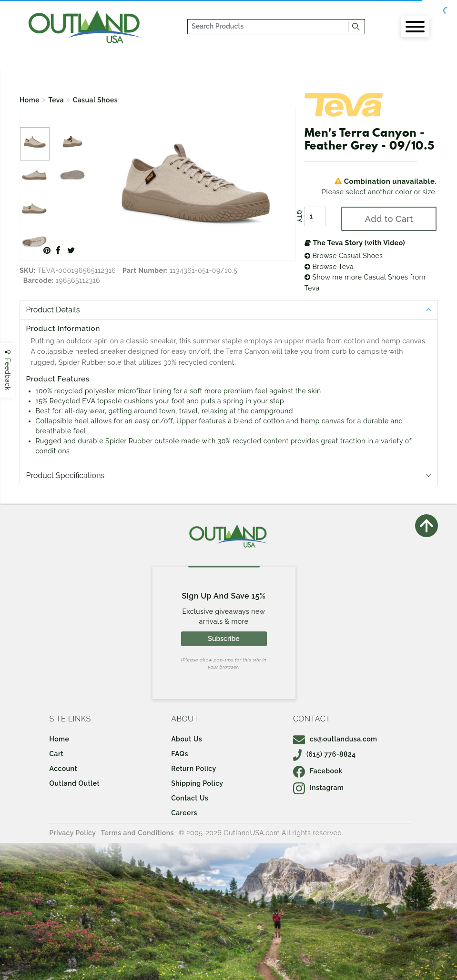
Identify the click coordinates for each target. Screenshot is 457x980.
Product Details (53, 310)
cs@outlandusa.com (335, 739)
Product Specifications (66, 475)
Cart (56, 754)
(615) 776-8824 (325, 754)
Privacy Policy (72, 833)
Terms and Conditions (137, 833)
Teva (56, 100)
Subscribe (223, 639)
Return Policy (193, 769)
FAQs (180, 754)
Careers (184, 813)
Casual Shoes (96, 100)
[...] (268, 27)
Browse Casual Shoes (344, 256)
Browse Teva (329, 267)
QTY (299, 217)
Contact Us (190, 798)
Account (63, 769)
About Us (187, 739)
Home (30, 100)
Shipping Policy (197, 783)
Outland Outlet (74, 783)
